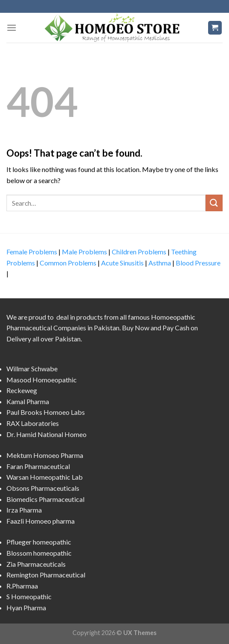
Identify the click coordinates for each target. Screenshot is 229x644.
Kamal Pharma (28, 401)
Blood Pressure (198, 263)
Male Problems (84, 252)
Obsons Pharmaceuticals (43, 488)
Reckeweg (22, 390)
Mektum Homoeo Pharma (45, 455)
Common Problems (68, 263)
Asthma (160, 263)
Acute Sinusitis (122, 263)
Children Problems (139, 252)
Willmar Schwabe (32, 369)
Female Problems (32, 252)
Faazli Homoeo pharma (41, 521)
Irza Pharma (24, 510)
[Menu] (12, 28)
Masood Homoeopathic (42, 380)
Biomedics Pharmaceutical (45, 499)
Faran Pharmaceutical (38, 466)
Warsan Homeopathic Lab (45, 477)
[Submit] (214, 203)
